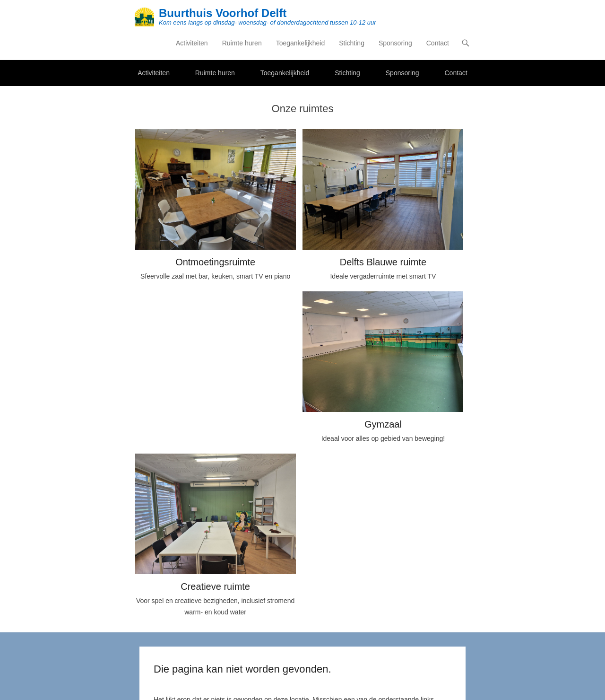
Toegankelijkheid (301, 43)
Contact (438, 43)
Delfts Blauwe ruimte (383, 262)
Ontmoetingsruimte (215, 262)
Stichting (352, 43)
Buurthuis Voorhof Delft (223, 13)
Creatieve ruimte (215, 586)
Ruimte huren (242, 43)
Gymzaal (383, 424)
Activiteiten (192, 43)
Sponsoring (395, 43)
